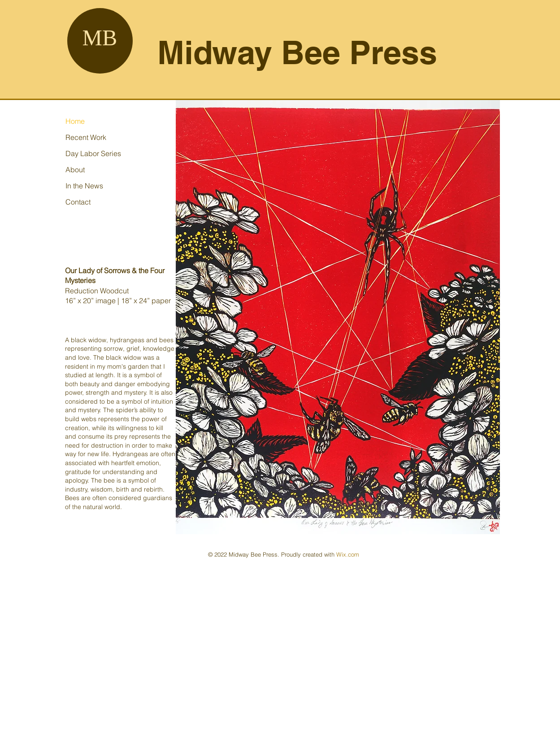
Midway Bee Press (297, 52)
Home (75, 121)
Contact (78, 202)
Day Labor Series (93, 153)
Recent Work (86, 137)
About (75, 170)
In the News (84, 186)
